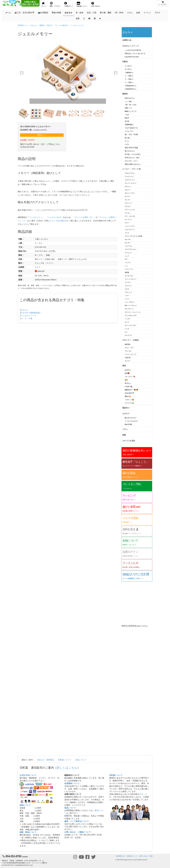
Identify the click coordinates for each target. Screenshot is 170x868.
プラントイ (128, 292)
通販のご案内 (27, 760)
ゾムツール (128, 246)
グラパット (128, 203)
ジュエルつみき (55, 217)
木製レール (128, 108)
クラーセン (128, 351)
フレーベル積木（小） (84, 217)
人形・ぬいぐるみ (131, 105)
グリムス (128, 206)
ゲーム (127, 141)
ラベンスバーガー (131, 325)
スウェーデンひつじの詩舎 (134, 236)
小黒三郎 (128, 358)
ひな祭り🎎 (129, 387)
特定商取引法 (120, 856)
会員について (81, 760)
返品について (70, 808)
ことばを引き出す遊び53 (133, 50)
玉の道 (127, 121)
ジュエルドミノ (36, 217)
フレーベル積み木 (61, 25)
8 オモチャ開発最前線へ (31, 313)
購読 (151, 856)
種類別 (42, 25)
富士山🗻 (128, 383)
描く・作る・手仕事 (131, 134)
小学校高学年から (131, 89)
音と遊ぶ (128, 138)
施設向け (126, 408)
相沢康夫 (128, 344)
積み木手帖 (128, 424)
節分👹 (127, 373)
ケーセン (128, 213)
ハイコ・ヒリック (131, 354)
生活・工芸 (92, 13)
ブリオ (127, 289)
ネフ (126, 259)
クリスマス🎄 (129, 403)
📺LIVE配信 (43, 13)
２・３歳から (129, 76)
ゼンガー (128, 243)
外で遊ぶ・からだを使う (133, 154)
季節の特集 (56, 13)
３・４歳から (129, 79)
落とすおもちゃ (130, 151)
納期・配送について (28, 832)
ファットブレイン (131, 279)
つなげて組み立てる (131, 128)
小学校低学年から (131, 86)
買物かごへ (42, 135)
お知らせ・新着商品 (45, 760)
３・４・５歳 (27, 318)
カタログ (126, 414)
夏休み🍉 (128, 396)
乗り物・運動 (106, 13)
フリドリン (128, 286)
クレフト (128, 200)
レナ (126, 332)
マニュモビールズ (131, 315)
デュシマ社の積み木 (58, 221)
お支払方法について (28, 775)
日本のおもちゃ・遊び (132, 158)
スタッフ (143, 794)
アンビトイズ (129, 177)
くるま (127, 115)
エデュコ (128, 186)
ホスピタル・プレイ (131, 161)
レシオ (127, 329)
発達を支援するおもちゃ (133, 164)
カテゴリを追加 (129, 441)
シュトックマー (130, 226)
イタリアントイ (130, 180)
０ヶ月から (128, 66)
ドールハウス (129, 131)
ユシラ (127, 322)
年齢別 (125, 62)
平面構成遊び (129, 125)
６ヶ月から (128, 69)
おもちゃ (68, 13)
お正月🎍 (128, 370)
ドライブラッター (131, 249)
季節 (124, 366)
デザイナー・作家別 (131, 340)
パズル (127, 144)
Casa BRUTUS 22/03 (132, 57)
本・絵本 (80, 13)
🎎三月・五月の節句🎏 (24, 13)
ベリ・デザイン (130, 302)
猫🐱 (126, 380)
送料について (25, 805)
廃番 (124, 435)
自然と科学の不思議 (131, 148)
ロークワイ (128, 335)
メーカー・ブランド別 (131, 169)
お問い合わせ (143, 856)
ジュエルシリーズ (77, 25)
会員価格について (72, 783)
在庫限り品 (127, 40)
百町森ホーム (23, 25)
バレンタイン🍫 (130, 377)
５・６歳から (129, 82)
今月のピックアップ (131, 46)
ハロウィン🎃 (129, 400)
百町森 (127, 272)
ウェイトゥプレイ (131, 183)
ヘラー (127, 296)
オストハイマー (130, 193)
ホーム (8, 13)
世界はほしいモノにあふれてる (135, 53)
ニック (127, 256)
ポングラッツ (129, 309)
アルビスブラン (130, 173)
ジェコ (127, 233)
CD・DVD (119, 13)
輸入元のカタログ (131, 418)
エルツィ (128, 190)
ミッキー (128, 319)
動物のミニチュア (131, 111)
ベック (127, 299)
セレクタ (128, 239)
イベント (147, 13)
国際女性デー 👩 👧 (131, 390)
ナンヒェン (128, 253)
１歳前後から (129, 73)
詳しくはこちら (67, 768)
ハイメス (128, 263)
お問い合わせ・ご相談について (78, 832)
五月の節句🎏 (129, 393)
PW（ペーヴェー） (131, 305)
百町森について (64, 760)
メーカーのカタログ (131, 421)
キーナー (128, 196)
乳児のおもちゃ (130, 98)
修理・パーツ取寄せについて (77, 821)
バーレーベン (129, 269)
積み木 (49, 25)
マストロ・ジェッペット (133, 312)
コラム (130, 13)
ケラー (127, 223)
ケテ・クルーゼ (130, 216)
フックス (128, 282)
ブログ (157, 13)
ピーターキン (129, 276)
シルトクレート (130, 229)
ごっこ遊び (128, 101)
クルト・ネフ (129, 348)
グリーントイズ (130, 210)
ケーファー (128, 220)
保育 (78, 19)
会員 (138, 13)
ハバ (126, 266)
